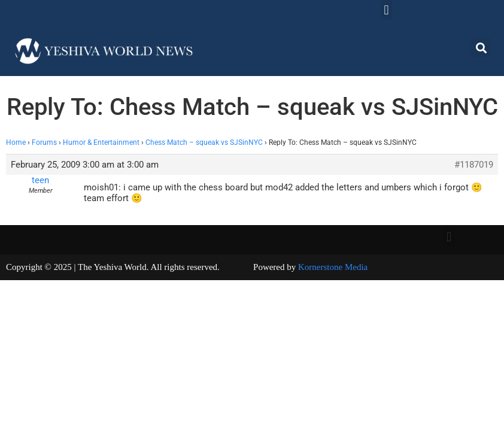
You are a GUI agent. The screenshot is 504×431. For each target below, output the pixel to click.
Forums (44, 142)
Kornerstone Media (333, 267)
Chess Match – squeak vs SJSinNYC (204, 142)
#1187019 (474, 165)
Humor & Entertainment (101, 142)
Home (16, 142)
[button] (386, 10)
